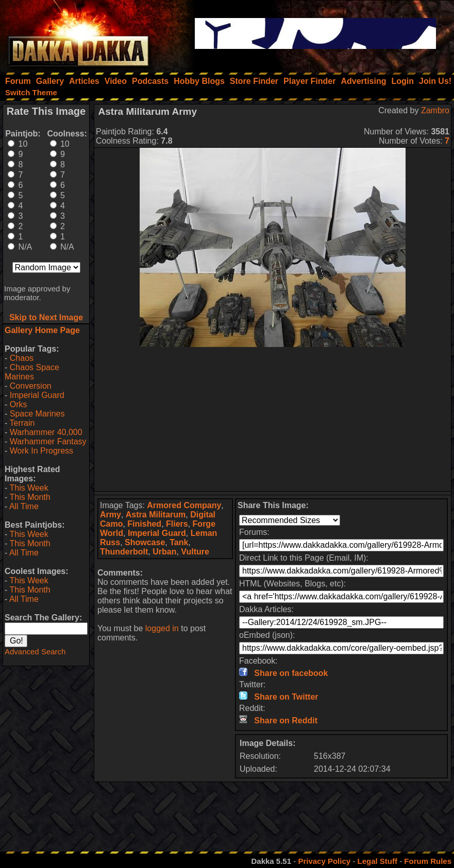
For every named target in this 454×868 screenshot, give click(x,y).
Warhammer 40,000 (46, 432)
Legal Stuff (377, 861)
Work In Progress (41, 451)
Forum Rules (428, 861)
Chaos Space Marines (32, 372)
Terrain (22, 423)
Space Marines (37, 414)
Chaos (22, 358)
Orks (19, 404)
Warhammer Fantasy (48, 441)
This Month (30, 497)
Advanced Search (35, 652)
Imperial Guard (37, 395)
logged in (162, 628)
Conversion (31, 386)
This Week (29, 488)
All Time (24, 506)
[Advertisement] (273, 419)
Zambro (435, 110)
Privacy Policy (324, 861)
